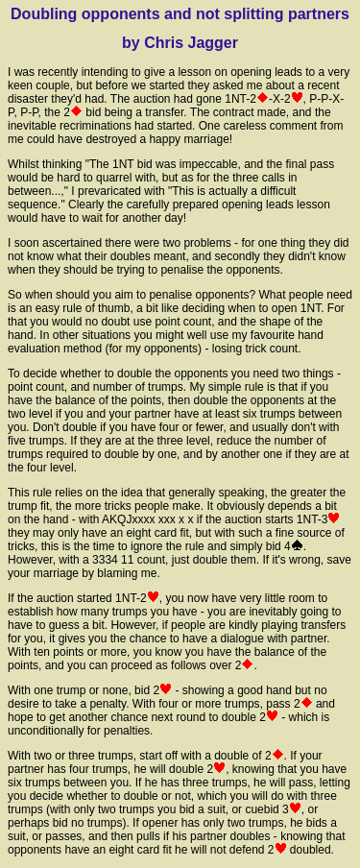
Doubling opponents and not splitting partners (180, 14)
